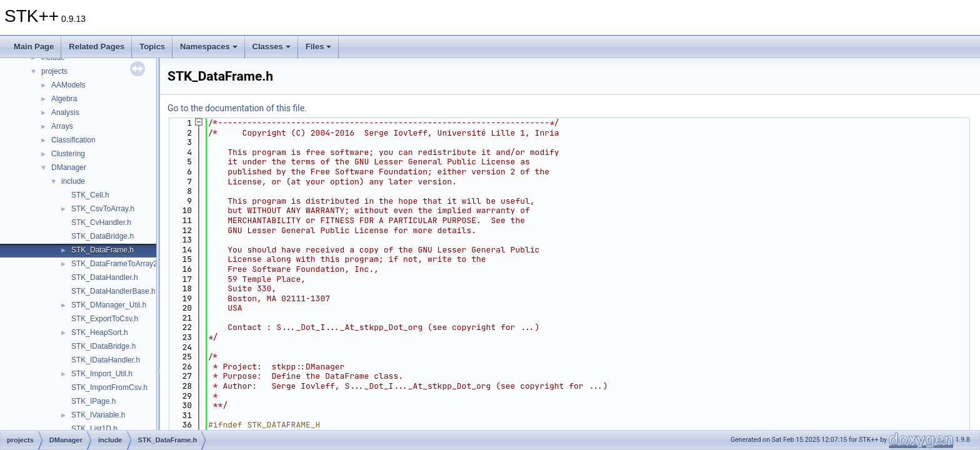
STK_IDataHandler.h (106, 360)
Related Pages (97, 47)
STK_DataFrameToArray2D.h (120, 264)
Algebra (64, 99)
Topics (152, 47)
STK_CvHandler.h (101, 222)
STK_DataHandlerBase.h (113, 291)
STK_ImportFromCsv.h (109, 387)
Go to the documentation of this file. (237, 108)
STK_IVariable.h (98, 415)
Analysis (65, 112)
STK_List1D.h (94, 429)
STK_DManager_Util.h (109, 305)
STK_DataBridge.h (102, 236)
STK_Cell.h (90, 195)
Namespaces (209, 47)
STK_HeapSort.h (100, 332)
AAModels (68, 85)
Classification (73, 140)
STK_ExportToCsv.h (105, 319)
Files (319, 47)
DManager (69, 167)
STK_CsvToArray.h (103, 209)
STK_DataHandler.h (105, 277)
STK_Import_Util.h (102, 374)
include (73, 181)
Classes (272, 47)
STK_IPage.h (93, 401)
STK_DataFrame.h (102, 250)
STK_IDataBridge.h (103, 346)
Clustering (68, 154)
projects (54, 71)
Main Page (34, 47)
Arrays (62, 126)
